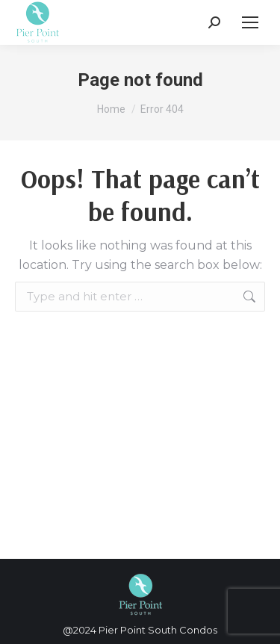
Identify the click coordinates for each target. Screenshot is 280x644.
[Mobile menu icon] (250, 22)
